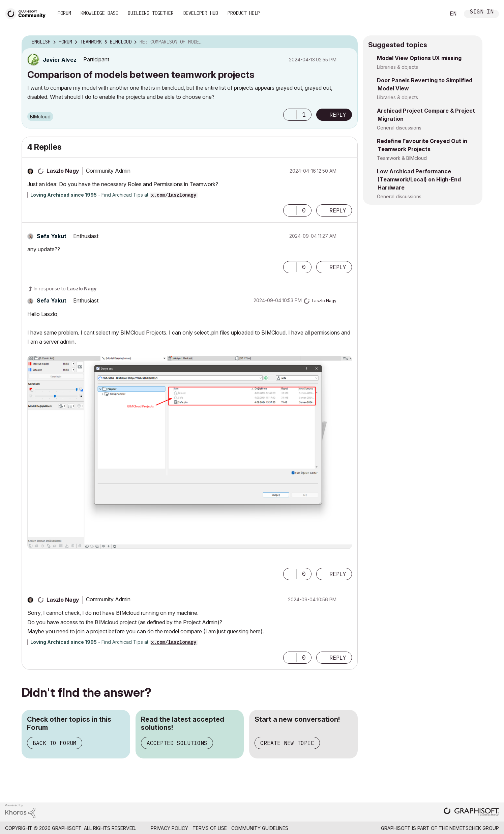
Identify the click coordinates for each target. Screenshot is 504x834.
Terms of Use (210, 828)
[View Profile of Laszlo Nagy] (63, 171)
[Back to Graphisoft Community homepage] (28, 13)
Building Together (151, 13)
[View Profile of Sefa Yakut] (52, 236)
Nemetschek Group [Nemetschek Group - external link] (474, 828)
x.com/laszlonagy (174, 195)
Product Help (244, 13)
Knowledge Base (99, 13)
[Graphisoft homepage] (471, 812)
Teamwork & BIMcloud (402, 158)
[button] (290, 115)
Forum (64, 13)
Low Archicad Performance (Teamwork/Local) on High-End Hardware (419, 179)
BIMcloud (40, 117)
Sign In (482, 12)
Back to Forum (55, 743)
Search (433, 14)
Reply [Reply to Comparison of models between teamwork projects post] (338, 115)
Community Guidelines (260, 828)
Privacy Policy (169, 828)
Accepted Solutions (177, 743)
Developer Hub (201, 13)
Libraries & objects (397, 67)
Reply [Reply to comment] (338, 210)
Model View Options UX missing (419, 58)
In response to (65, 289)
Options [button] (348, 42)
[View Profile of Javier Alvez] (60, 60)
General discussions (399, 128)
